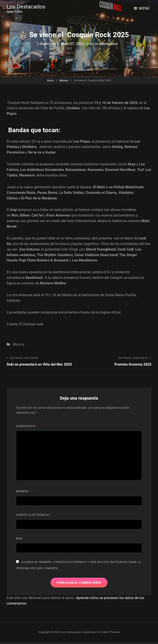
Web (19, 539)
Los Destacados (26, 7)
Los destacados (105, 44)
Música (64, 81)
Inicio (50, 81)
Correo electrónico (34, 515)
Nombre (23, 491)
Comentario (27, 426)
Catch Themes (111, 632)
